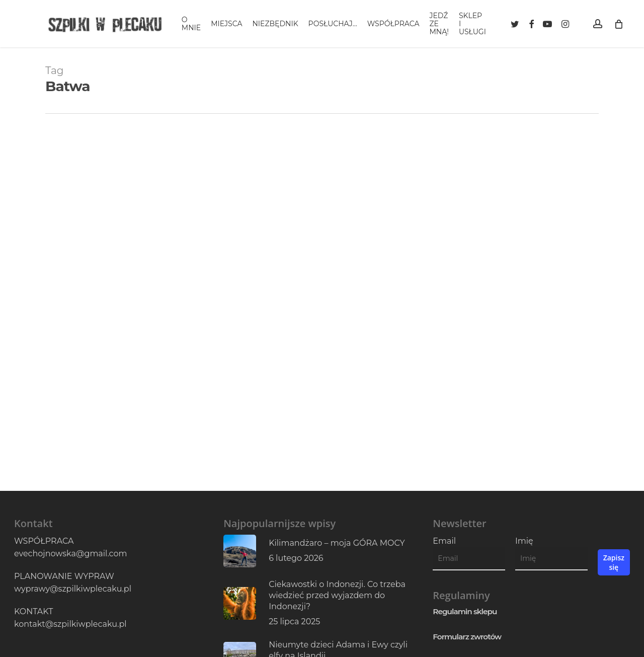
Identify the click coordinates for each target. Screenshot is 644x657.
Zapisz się (614, 562)
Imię (524, 541)
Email (444, 541)
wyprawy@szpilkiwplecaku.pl (73, 589)
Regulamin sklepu (465, 611)
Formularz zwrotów (467, 637)
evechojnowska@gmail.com (70, 554)
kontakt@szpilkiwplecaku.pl (70, 624)
